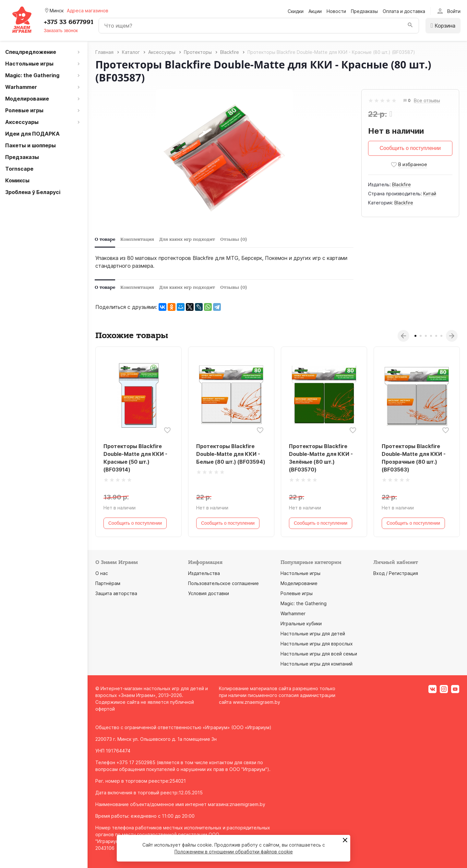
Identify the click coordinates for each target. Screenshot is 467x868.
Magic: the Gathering (304, 603)
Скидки (296, 11)
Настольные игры (300, 573)
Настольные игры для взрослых (317, 644)
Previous (403, 336)
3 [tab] (426, 336)
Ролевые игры (297, 593)
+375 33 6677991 (69, 22)
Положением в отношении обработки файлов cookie (234, 852)
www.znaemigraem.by (257, 702)
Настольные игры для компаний (317, 664)
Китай (430, 194)
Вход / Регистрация (396, 573)
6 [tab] (441, 336)
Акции (315, 11)
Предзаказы (364, 11)
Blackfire (404, 203)
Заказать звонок (61, 31)
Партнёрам (108, 583)
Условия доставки (209, 593)
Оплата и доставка (404, 11)
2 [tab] (421, 336)
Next (452, 336)
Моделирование (299, 583)
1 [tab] (415, 336)
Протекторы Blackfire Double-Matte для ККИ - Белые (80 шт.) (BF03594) (231, 454)
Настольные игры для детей (313, 634)
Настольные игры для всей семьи (319, 654)
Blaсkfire (401, 184)
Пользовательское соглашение (223, 583)
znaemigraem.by (247, 804)
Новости (336, 11)
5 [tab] (436, 336)
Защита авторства (116, 593)
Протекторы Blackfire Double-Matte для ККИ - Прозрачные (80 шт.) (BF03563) (414, 458)
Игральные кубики (301, 623)
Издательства (204, 573)
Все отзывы (427, 101)
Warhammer (293, 613)
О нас (102, 573)
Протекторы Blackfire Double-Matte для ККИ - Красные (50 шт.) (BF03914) (135, 458)
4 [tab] (431, 336)
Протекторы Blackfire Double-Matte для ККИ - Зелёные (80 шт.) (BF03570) (321, 458)
